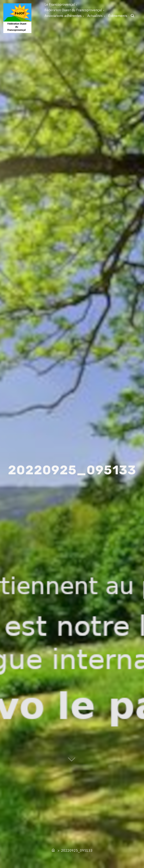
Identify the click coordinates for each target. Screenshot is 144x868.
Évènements (118, 16)
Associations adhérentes (63, 16)
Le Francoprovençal (60, 4)
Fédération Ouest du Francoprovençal (73, 10)
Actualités (95, 16)
